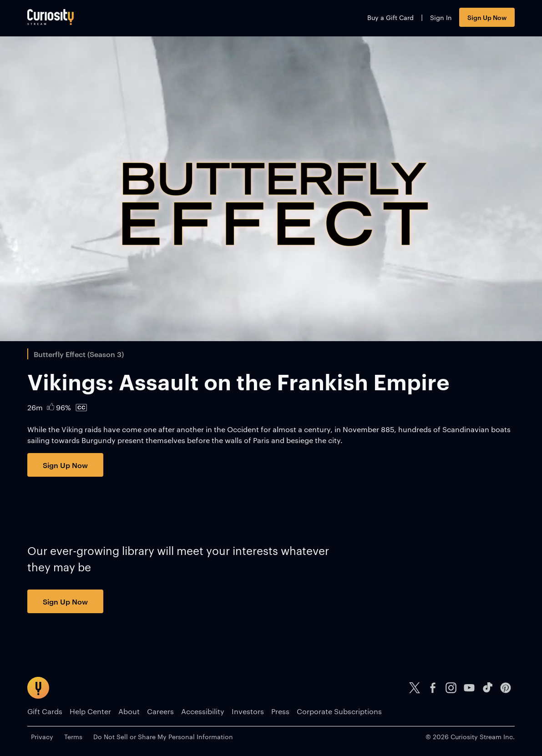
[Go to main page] (51, 17)
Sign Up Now (487, 17)
